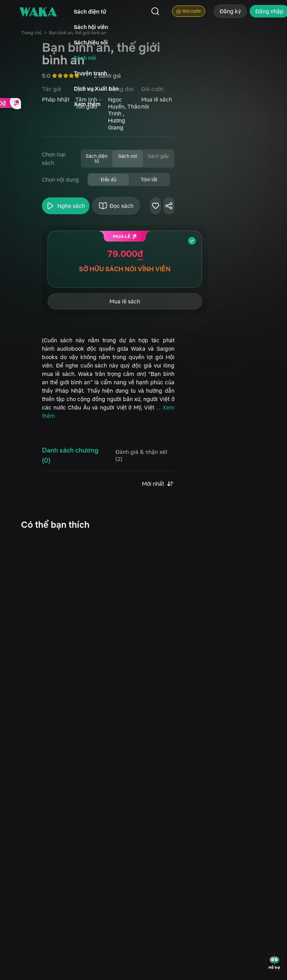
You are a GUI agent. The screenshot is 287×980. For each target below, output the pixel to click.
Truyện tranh (90, 73)
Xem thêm (87, 104)
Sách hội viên (91, 27)
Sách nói (85, 58)
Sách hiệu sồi (91, 42)
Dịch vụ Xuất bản (96, 89)
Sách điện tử (90, 12)
